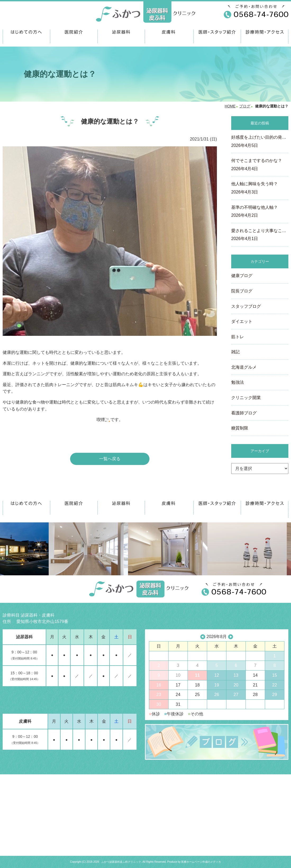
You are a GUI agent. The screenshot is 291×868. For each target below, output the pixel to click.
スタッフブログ (246, 306)
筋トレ (238, 337)
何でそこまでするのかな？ (260, 165)
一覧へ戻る (110, 459)
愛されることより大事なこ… (260, 235)
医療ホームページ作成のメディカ (201, 862)
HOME (230, 106)
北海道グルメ (244, 367)
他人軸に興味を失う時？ (260, 188)
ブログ (245, 106)
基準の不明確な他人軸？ (260, 212)
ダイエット (242, 321)
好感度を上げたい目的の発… (260, 142)
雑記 (235, 352)
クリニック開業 (246, 398)
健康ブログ (242, 276)
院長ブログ (242, 291)
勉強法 (238, 382)
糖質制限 (240, 428)
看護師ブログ (244, 413)
